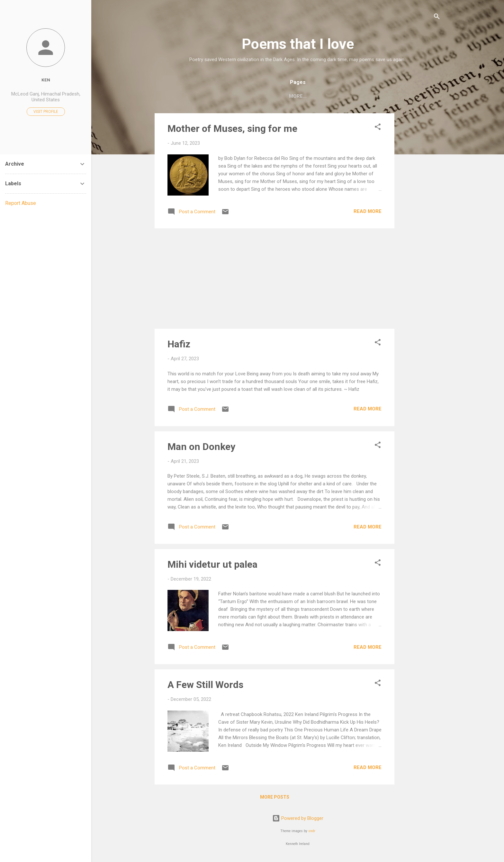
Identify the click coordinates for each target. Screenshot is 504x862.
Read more (368, 213)
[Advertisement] (420, 211)
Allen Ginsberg (291, 96)
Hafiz (179, 345)
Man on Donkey (201, 448)
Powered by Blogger (298, 820)
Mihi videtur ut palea (212, 566)
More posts (275, 798)
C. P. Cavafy (243, 96)
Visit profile (46, 112)
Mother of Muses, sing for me (232, 130)
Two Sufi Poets (410, 96)
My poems (204, 96)
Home (172, 96)
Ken (46, 80)
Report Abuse (21, 203)
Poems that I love (298, 44)
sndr (312, 832)
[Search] (437, 18)
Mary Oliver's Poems (351, 96)
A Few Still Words (205, 686)
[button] (378, 129)
